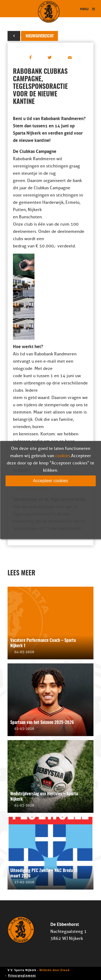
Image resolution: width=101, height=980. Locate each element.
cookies (63, 456)
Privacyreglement (22, 975)
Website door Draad (54, 970)
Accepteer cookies (50, 481)
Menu (88, 9)
